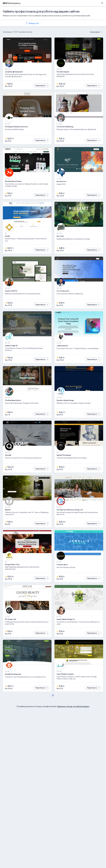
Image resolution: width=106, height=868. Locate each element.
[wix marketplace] (12, 3)
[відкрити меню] (102, 3)
